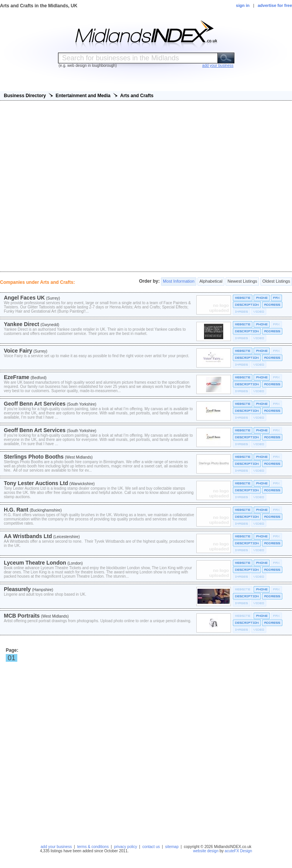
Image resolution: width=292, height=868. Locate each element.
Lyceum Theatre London (35, 563)
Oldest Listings (276, 282)
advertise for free (275, 5)
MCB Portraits (22, 616)
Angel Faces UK (24, 298)
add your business (56, 847)
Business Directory (25, 96)
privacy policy (126, 847)
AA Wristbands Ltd (28, 536)
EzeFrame (17, 377)
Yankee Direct (22, 324)
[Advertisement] (146, 186)
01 (12, 658)
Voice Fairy (18, 351)
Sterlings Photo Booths (34, 457)
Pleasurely (17, 589)
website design (206, 851)
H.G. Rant (16, 510)
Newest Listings (242, 282)
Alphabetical (211, 282)
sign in (243, 5)
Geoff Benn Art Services (35, 404)
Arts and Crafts (137, 96)
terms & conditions (93, 847)
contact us (151, 847)
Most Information (179, 282)
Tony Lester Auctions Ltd (36, 483)
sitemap (172, 847)
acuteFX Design (238, 851)
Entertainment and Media (83, 96)
